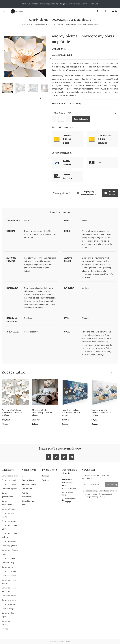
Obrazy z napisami (9, 541)
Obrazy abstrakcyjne (10, 476)
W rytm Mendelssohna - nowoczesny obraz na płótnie (13, 413)
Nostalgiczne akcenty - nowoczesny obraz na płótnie (72, 413)
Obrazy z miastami (9, 521)
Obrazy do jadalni (9, 571)
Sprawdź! (95, 4)
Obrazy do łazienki (9, 596)
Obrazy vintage (8, 609)
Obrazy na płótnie (41, 24)
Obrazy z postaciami (10, 550)
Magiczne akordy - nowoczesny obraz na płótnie (101, 413)
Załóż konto (46, 480)
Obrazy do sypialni (9, 489)
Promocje (6, 629)
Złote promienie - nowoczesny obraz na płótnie (42, 413)
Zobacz (6, 424)
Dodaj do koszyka (81, 119)
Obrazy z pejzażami (10, 546)
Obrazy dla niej (8, 563)
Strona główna (27, 24)
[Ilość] (61, 119)
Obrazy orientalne (9, 600)
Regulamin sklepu (29, 484)
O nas (24, 476)
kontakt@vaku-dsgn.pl (69, 500)
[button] (114, 11)
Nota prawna (27, 489)
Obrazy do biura (8, 567)
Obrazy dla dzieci (9, 480)
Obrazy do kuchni (9, 576)
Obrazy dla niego (9, 558)
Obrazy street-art (9, 604)
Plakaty (5, 554)
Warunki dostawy (29, 480)
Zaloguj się (46, 476)
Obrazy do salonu (9, 484)
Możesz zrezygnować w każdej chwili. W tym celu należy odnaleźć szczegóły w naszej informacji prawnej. (101, 494)
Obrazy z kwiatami (57, 24)
